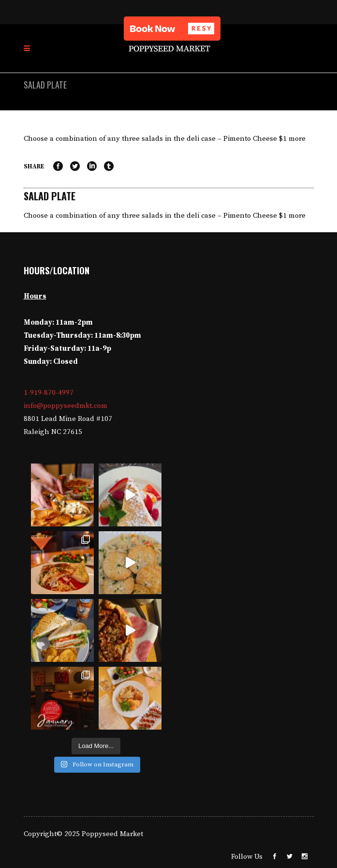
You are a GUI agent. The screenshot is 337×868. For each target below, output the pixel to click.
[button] (172, 29)
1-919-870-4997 (49, 393)
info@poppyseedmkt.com (66, 406)
